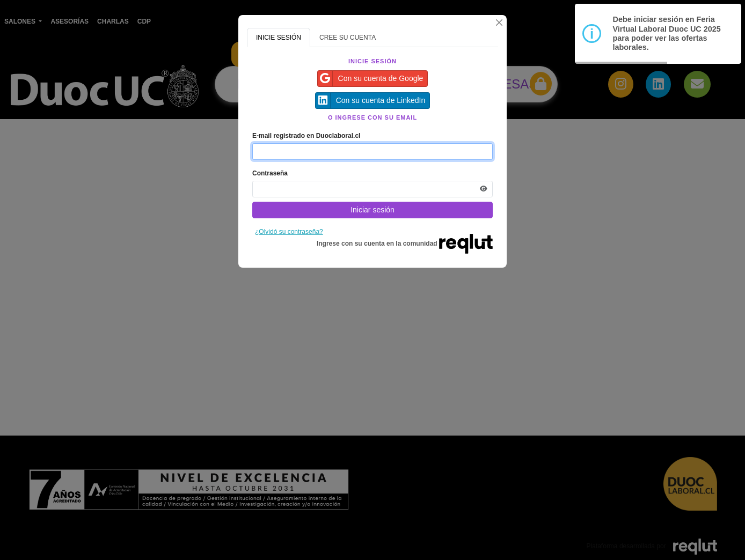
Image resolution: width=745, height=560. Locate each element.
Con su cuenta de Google (371, 79)
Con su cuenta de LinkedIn (371, 101)
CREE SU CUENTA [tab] (348, 38)
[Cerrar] (499, 23)
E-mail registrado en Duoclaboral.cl (306, 136)
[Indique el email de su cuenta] (372, 152)
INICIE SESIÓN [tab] (279, 38)
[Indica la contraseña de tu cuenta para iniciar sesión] (372, 189)
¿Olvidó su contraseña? (289, 232)
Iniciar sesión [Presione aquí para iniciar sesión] (372, 210)
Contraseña (270, 173)
